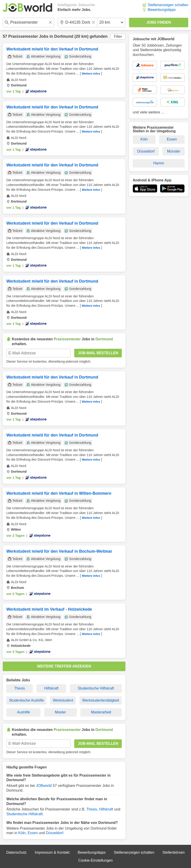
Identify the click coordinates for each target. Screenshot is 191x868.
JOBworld (44, 786)
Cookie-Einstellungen (95, 860)
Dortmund (64, 36)
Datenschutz (17, 852)
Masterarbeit (101, 712)
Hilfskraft (51, 688)
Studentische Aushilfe (27, 700)
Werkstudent (63, 700)
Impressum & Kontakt (52, 852)
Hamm (159, 163)
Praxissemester (23, 36)
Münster (174, 151)
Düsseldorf (54, 833)
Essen (33, 833)
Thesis (19, 688)
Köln (22, 833)
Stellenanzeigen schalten (168, 5)
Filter (118, 36)
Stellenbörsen (173, 852)
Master (60, 712)
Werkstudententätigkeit (101, 700)
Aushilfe (24, 712)
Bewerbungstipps (162, 10)
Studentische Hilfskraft (96, 688)
